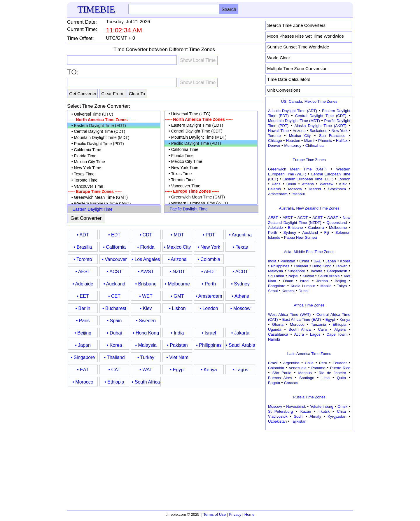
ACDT (303, 218)
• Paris (83, 321)
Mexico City (300, 136)
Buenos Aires (280, 378)
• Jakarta (240, 333)
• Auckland (114, 284)
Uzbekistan (277, 421)
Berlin (291, 184)
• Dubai (114, 333)
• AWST (146, 272)
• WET (146, 296)
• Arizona (177, 259)
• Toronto (83, 259)
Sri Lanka (276, 276)
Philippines (280, 266)
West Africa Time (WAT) (289, 314)
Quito (341, 378)
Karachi (288, 291)
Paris (276, 184)
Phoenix (325, 141)
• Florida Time (114, 156)
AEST (273, 218)
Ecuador (339, 363)
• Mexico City (177, 247)
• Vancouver (114, 259)
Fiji (327, 232)
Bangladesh (337, 271)
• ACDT (240, 272)
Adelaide (275, 228)
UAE (317, 261)
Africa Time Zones (309, 305)
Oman (288, 281)
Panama (318, 368)
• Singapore (83, 357)
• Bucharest (114, 308)
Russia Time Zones (309, 397)
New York (340, 131)
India (272, 261)
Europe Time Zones (309, 160)
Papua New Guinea (301, 237)
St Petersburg (280, 411)
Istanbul (298, 194)
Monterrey (293, 146)
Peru (323, 363)
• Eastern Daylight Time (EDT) (114, 126)
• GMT (177, 296)
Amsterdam (278, 194)
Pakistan (288, 261)
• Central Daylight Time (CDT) (114, 131)
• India (177, 333)
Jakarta (316, 271)
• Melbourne (177, 284)
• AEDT (209, 272)
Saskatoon (318, 131)
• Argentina (240, 235)
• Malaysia (146, 345)
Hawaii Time (278, 131)
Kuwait (308, 276)
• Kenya (209, 370)
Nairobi (274, 339)
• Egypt (177, 370)
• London (209, 308)
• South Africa (146, 382)
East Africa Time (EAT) (302, 319)
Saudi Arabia (329, 276)
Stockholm (337, 189)
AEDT (288, 218)
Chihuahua (315, 146)
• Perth (209, 284)
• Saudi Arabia (240, 345)
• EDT (114, 235)
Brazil (273, 363)
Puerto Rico (340, 368)
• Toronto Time (114, 180)
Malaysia (275, 271)
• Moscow (240, 308)
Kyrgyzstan (337, 416)
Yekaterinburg (322, 406)
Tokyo (342, 286)
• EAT (83, 370)
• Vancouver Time (114, 186)
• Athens (240, 296)
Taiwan (342, 266)
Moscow (295, 189)
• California (114, 247)
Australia (286, 208)
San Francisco (332, 136)
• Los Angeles (146, 259)
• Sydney (240, 284)
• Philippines (209, 345)
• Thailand (114, 357)
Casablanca (278, 334)
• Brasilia (83, 247)
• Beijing (83, 333)
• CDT (146, 235)
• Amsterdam (209, 296)
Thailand (301, 266)
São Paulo (282, 373)
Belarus (274, 189)
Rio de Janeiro (332, 373)
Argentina (291, 363)
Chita (341, 411)
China (304, 261)
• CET (114, 296)
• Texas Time (114, 174)
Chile (309, 363)
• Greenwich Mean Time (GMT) (114, 197)
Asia (287, 252)
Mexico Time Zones (321, 101)
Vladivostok (278, 416)
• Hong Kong (146, 333)
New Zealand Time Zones (318, 208)
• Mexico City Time (114, 162)
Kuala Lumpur (303, 286)
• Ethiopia (114, 382)
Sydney (290, 232)
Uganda (275, 329)
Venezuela (298, 368)
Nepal (293, 276)
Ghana (278, 324)
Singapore (296, 271)
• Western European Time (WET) (114, 204)
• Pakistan (177, 345)
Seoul (273, 291)
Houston (293, 141)
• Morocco (83, 382)
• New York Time (114, 168)
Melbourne (338, 228)
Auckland (310, 232)
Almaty (316, 416)
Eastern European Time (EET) (308, 179)
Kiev (343, 184)
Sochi (299, 416)
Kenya (345, 319)
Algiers (340, 329)
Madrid (315, 189)
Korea (345, 261)
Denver (274, 146)
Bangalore (277, 286)
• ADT (83, 235)
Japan (331, 261)
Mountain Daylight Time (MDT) (294, 121)
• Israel (209, 333)
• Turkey (146, 357)
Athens (308, 184)
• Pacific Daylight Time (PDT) (114, 144)
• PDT (209, 235)
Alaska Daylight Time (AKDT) (321, 126)
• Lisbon (177, 308)
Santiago (307, 378)
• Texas (240, 247)
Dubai (304, 291)
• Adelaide (83, 284)
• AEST (83, 272)
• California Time (114, 150)
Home (250, 514)
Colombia (276, 368)
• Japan (83, 345)
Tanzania (318, 324)
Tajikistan (299, 421)
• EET (83, 296)
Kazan (306, 411)
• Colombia (209, 259)
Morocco (297, 324)
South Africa (300, 329)
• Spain (114, 321)
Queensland (337, 223)
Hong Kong (322, 266)
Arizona (299, 131)
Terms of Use (215, 514)
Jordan (322, 281)
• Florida (146, 247)
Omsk (342, 406)
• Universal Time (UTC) (114, 114)
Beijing (341, 281)
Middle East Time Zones (314, 252)
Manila (326, 286)
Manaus (305, 373)
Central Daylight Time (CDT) (321, 116)
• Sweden (146, 321)
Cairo (322, 329)
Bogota (274, 383)
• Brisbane (146, 284)
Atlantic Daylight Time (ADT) (293, 111)
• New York (209, 247)
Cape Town (336, 334)
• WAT (146, 370)
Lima (325, 378)
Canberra (316, 228)
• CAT (114, 370)
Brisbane (295, 228)
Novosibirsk (296, 406)
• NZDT (177, 272)
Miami (309, 141)
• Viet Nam (177, 357)
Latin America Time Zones (309, 354)
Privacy (235, 514)
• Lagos (240, 370)
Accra (299, 334)
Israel (305, 281)
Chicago (275, 141)
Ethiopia (339, 324)
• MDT (177, 235)
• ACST (114, 272)
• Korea (114, 345)
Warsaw (326, 184)
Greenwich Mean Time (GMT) (297, 169)
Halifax (342, 141)
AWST (333, 218)
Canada (295, 101)
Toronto (274, 136)
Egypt (330, 319)
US (284, 101)
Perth (273, 232)
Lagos (315, 334)
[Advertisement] (309, 468)
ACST (317, 218)
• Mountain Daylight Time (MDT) (114, 138)
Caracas (291, 383)
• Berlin (83, 308)
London (344, 179)
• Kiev (146, 308)
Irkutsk (324, 411)
